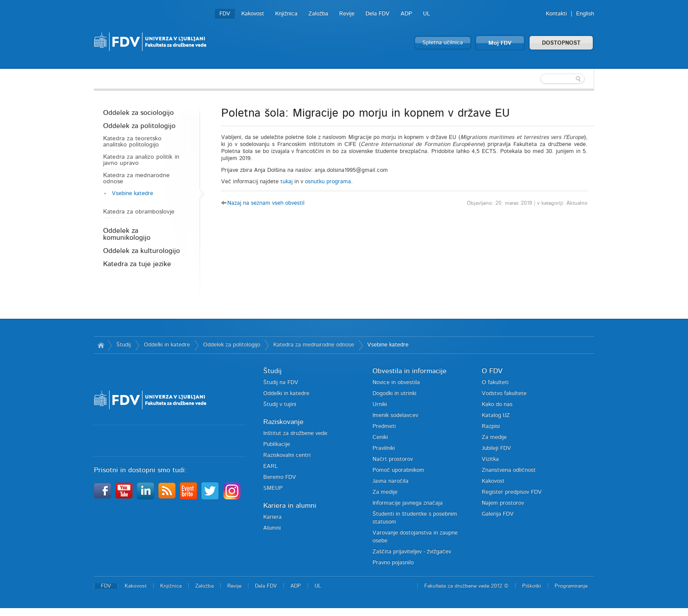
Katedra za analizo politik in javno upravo (141, 160)
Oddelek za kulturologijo (142, 251)
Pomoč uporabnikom (398, 470)
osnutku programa (328, 182)
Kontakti (556, 14)
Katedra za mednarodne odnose (136, 178)
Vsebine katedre (133, 194)
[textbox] (537, 79)
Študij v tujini (280, 404)
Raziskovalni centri (287, 455)
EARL (271, 466)
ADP (406, 14)
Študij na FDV (281, 383)
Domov (101, 345)
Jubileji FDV (496, 448)
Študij (124, 345)
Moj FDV (500, 43)
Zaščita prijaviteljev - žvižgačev (412, 552)
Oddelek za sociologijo (138, 113)
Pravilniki (384, 448)
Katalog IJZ (496, 415)
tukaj (287, 182)
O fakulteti (495, 383)
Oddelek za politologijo (139, 126)
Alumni (272, 528)
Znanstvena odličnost (509, 470)
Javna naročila (391, 481)
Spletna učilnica (443, 43)
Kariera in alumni (290, 506)
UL (426, 14)
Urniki (380, 404)
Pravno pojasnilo (393, 563)
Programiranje (571, 586)
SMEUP (273, 488)
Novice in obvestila (396, 383)
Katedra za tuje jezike (137, 264)
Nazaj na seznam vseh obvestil (266, 203)
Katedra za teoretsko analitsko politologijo (132, 142)
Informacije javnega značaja (408, 503)
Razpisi (491, 426)
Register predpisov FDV (512, 492)
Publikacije (277, 444)
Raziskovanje (283, 422)
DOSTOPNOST (561, 43)
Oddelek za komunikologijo (127, 234)
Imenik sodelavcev (395, 415)
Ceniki (380, 437)
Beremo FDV (280, 477)
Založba (318, 14)
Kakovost (253, 14)
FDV (225, 14)
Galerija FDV (498, 514)
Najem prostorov (503, 503)
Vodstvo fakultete (504, 393)
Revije (347, 14)
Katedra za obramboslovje (139, 212)
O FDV (492, 371)
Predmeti (384, 426)
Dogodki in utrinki (394, 393)
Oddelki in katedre (167, 345)
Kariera (272, 517)
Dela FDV (378, 14)
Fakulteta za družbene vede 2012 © (466, 586)
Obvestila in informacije (410, 371)
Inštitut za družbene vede (295, 433)
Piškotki (532, 586)
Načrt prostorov (393, 459)
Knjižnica (286, 14)
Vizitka (490, 459)
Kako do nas (497, 404)
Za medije (385, 492)
